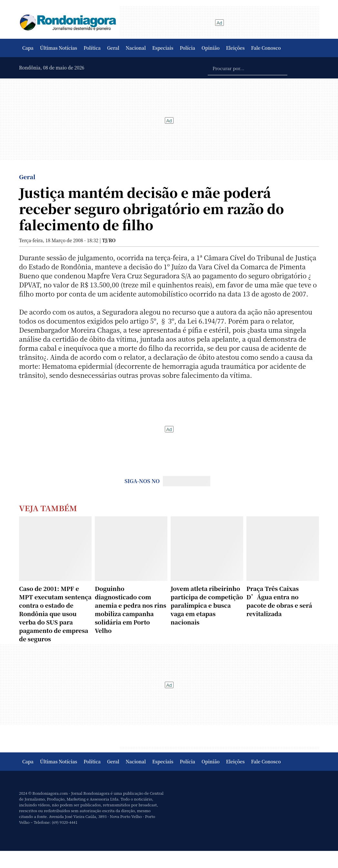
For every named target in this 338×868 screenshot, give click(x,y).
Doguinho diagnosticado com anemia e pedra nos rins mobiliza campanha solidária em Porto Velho (130, 609)
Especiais (163, 48)
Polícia (187, 48)
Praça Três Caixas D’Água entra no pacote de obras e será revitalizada (279, 601)
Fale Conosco (266, 48)
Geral (113, 48)
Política (92, 48)
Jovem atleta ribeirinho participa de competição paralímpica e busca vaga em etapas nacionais (207, 605)
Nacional (136, 48)
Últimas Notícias (59, 48)
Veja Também (48, 508)
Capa (28, 48)
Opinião (211, 48)
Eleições (235, 48)
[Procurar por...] (248, 68)
